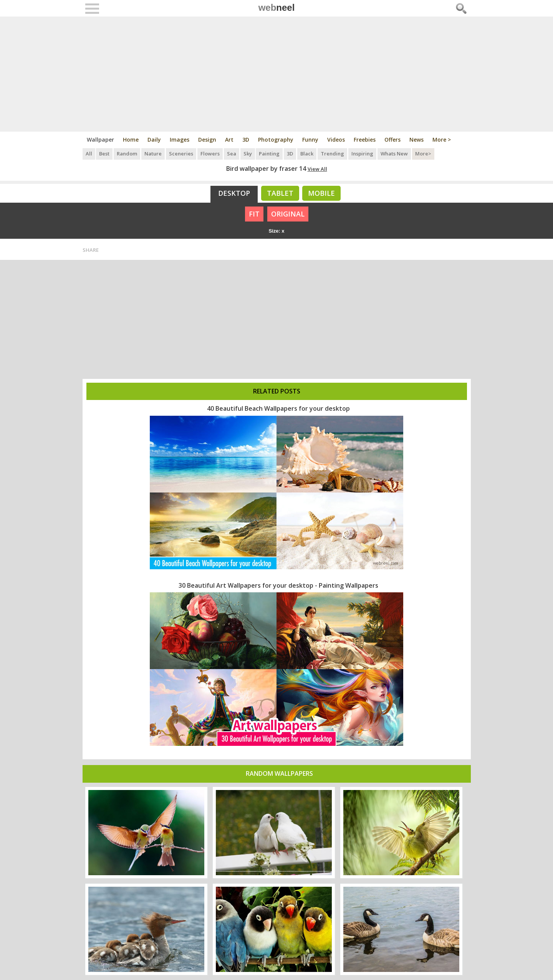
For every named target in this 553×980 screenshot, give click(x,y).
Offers (392, 140)
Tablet (280, 193)
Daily (154, 140)
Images (180, 140)
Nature (153, 154)
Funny (310, 140)
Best (105, 154)
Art (229, 140)
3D (246, 140)
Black (308, 154)
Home (131, 140)
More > (442, 140)
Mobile (321, 193)
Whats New (395, 154)
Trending (333, 154)
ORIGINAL (288, 214)
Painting (270, 154)
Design (207, 140)
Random (127, 154)
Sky (248, 154)
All (89, 154)
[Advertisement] (277, 74)
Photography (276, 140)
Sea (232, 154)
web (277, 7)
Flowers (210, 154)
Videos (336, 140)
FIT (254, 214)
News (416, 140)
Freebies (365, 140)
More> (424, 154)
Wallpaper (100, 140)
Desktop (234, 193)
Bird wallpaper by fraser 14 (266, 169)
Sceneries (181, 154)
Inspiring (363, 154)
